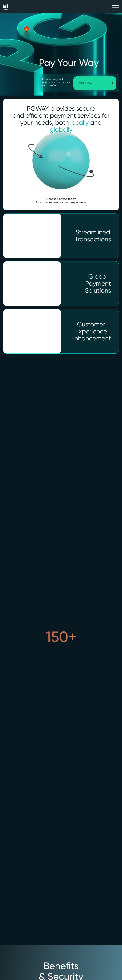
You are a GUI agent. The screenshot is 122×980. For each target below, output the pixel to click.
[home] (6, 7)
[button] (115, 7)
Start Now (85, 83)
